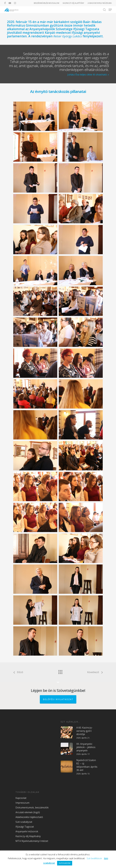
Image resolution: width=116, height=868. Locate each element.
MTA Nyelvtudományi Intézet (32, 841)
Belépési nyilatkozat (58, 699)
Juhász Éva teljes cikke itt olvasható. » (88, 75)
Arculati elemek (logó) (28, 812)
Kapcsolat (21, 798)
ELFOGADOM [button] (65, 863)
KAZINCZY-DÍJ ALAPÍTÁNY (73, 3)
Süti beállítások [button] (94, 858)
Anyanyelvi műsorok (27, 831)
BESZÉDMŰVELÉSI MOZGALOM (47, 3)
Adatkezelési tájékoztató (29, 817)
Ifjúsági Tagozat (25, 827)
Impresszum (22, 803)
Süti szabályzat (24, 822)
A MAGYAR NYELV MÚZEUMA (100, 3)
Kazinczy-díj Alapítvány (28, 836)
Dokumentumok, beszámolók (32, 808)
